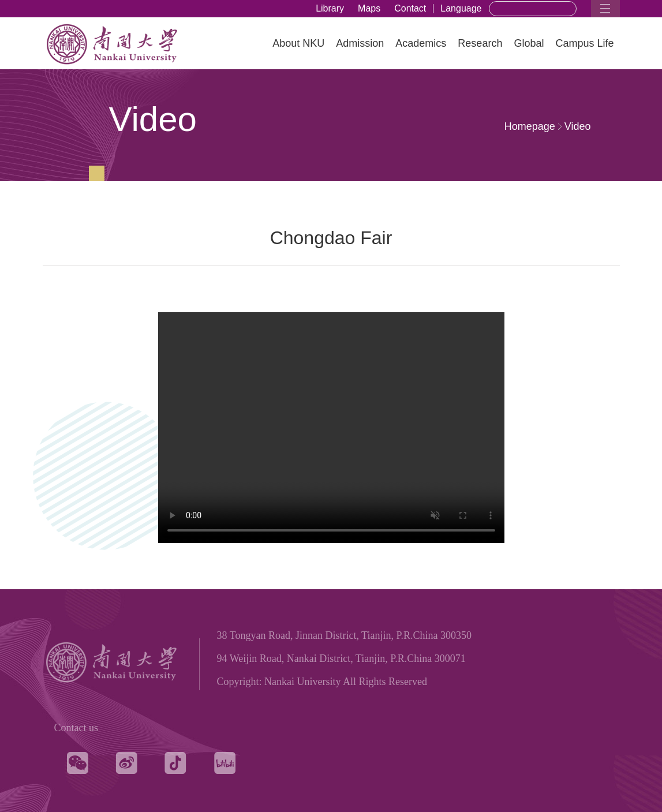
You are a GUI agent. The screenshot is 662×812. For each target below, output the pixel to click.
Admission (360, 43)
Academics (421, 43)
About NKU (298, 43)
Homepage (530, 126)
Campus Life (584, 43)
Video (578, 126)
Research (480, 43)
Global (529, 43)
